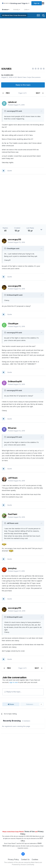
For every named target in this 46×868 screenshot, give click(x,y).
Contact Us (25, 859)
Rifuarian (12, 428)
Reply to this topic (23, 85)
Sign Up (37, 3)
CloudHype (13, 324)
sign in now (14, 682)
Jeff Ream (13, 478)
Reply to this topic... (13, 692)
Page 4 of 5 (23, 93)
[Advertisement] (23, 43)
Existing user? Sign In (20, 3)
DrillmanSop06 (15, 381)
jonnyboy (12, 568)
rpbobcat (12, 102)
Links (27, 9)
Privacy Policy (13, 859)
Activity (17, 9)
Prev (8, 93)
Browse (6, 9)
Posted (16, 105)
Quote (10, 171)
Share (11, 704)
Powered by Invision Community (23, 865)
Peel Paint (13, 514)
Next (38, 93)
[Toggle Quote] (5, 111)
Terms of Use (30, 831)
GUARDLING (9, 75)
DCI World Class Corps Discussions (28, 77)
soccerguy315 (15, 239)
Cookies (35, 859)
